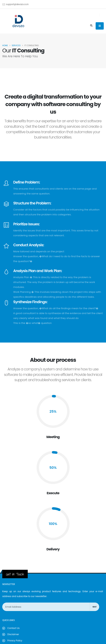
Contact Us (13, 628)
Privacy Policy (15, 641)
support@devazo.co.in (17, 4)
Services (16, 46)
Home (5, 46)
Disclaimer (13, 634)
